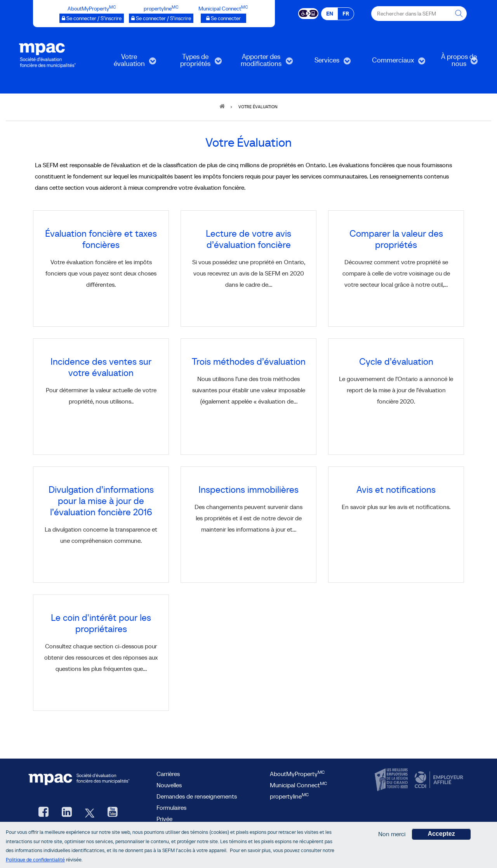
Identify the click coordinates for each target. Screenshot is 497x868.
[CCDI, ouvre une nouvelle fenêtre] (438, 780)
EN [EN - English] (330, 14)
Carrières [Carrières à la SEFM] (168, 774)
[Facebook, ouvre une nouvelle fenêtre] (43, 813)
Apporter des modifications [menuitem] (261, 63)
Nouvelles (169, 785)
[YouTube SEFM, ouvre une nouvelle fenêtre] (113, 813)
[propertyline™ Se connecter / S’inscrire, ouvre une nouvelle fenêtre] (161, 18)
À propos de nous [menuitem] (453, 63)
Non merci (392, 836)
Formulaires (171, 807)
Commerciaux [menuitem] (393, 63)
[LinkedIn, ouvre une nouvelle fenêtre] (67, 813)
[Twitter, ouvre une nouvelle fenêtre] (90, 813)
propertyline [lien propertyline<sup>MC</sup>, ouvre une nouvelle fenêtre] (289, 796)
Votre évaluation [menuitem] (127, 63)
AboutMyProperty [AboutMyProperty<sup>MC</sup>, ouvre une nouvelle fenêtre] (297, 774)
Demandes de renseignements (197, 796)
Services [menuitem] (323, 63)
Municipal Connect (298, 785)
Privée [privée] (164, 819)
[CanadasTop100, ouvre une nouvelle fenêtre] (392, 780)
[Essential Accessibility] (308, 13)
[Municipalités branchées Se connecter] (223, 18)
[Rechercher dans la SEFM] (459, 14)
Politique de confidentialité (35, 862)
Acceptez (441, 836)
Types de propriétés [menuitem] (193, 63)
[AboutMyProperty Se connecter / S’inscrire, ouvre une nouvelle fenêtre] (92, 18)
